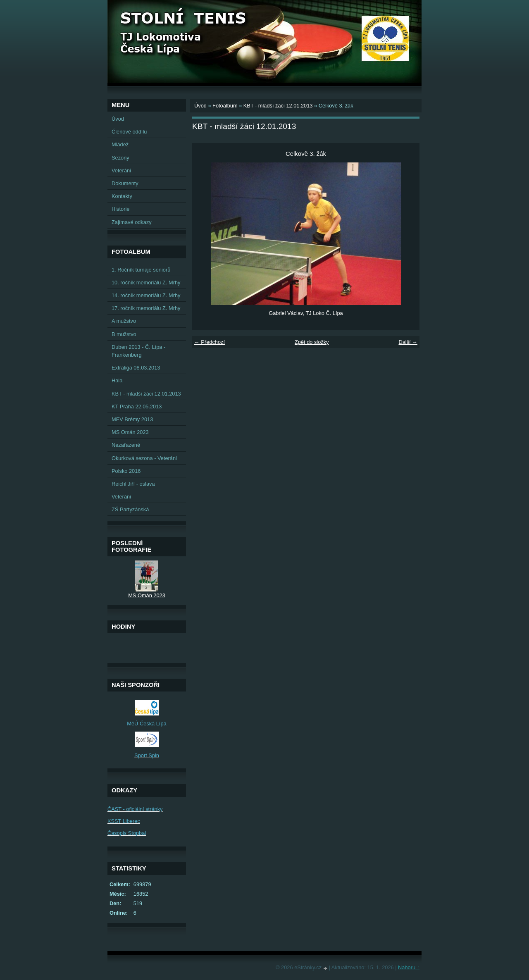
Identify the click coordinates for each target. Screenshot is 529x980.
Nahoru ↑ (409, 967)
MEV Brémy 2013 (132, 419)
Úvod (200, 106)
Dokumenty (125, 183)
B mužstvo (124, 334)
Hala (117, 380)
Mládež (120, 144)
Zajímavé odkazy (132, 222)
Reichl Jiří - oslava (133, 484)
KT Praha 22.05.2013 (137, 407)
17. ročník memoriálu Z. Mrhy (146, 308)
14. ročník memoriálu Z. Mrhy (146, 295)
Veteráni (121, 170)
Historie (120, 209)
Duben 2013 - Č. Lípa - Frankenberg (138, 351)
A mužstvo (124, 321)
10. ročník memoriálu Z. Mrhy (146, 283)
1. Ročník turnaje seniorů (141, 270)
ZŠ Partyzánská (130, 509)
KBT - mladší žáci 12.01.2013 (278, 106)
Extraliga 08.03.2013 (136, 368)
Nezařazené (126, 445)
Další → (408, 342)
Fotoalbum (225, 106)
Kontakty (122, 196)
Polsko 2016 (126, 471)
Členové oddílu (129, 132)
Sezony (120, 158)
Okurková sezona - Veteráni (144, 458)
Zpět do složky (312, 342)
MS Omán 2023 (130, 432)
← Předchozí (210, 342)
